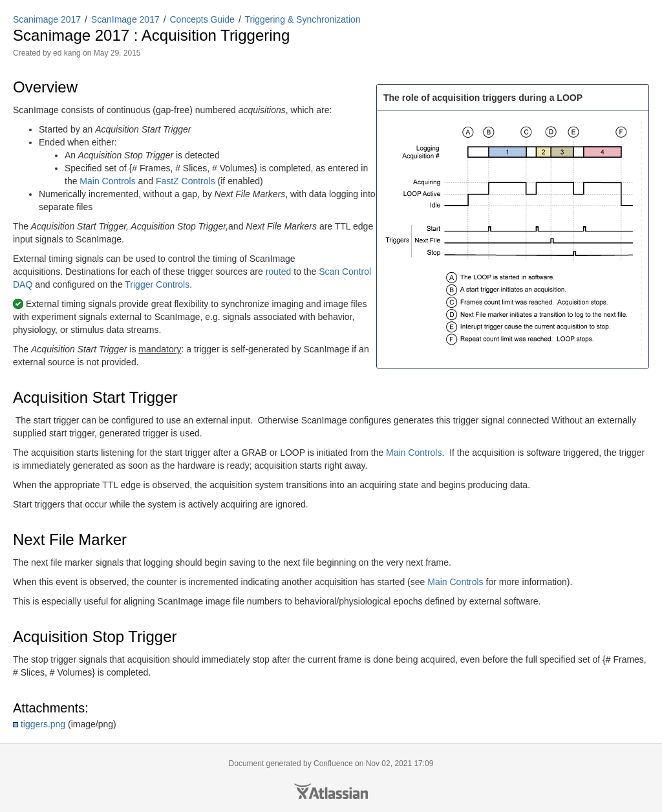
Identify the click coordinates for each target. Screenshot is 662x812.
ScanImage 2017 (125, 19)
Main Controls (107, 181)
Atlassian (331, 791)
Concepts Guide (202, 19)
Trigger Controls (157, 284)
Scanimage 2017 (47, 19)
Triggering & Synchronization (302, 19)
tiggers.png (43, 724)
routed (279, 272)
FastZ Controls (186, 181)
